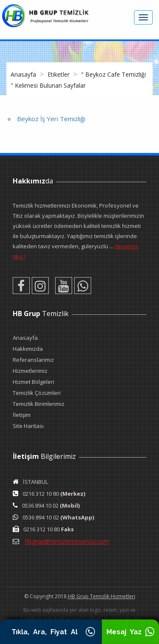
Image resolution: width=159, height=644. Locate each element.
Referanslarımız (33, 360)
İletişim (22, 415)
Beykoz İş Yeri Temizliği (51, 119)
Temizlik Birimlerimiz (39, 404)
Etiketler (59, 74)
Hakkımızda (28, 349)
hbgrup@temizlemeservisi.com (67, 541)
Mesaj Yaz (130, 632)
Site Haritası (28, 426)
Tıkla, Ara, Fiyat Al (51, 632)
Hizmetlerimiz (30, 371)
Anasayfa (24, 74)
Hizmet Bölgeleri (33, 382)
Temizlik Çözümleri (37, 393)
